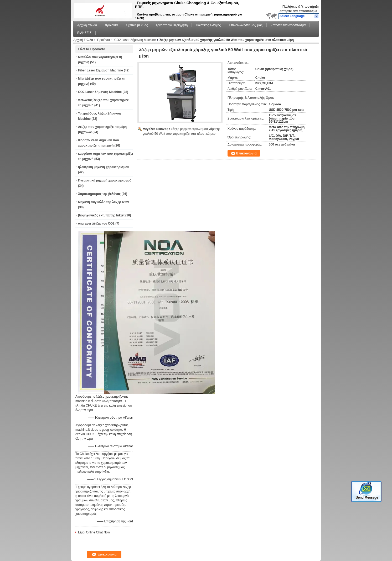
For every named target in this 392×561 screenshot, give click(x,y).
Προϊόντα (104, 40)
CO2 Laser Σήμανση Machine (135, 40)
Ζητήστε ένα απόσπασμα (298, 11)
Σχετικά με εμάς (137, 25)
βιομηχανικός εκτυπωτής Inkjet (101, 215)
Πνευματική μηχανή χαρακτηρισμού (105, 180)
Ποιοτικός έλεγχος (208, 25)
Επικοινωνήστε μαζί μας (246, 25)
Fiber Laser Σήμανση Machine (100, 70)
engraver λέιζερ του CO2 (96, 224)
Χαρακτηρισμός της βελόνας (99, 194)
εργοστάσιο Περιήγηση (172, 25)
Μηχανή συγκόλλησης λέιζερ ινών (104, 202)
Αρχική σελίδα (87, 25)
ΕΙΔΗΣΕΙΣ (84, 33)
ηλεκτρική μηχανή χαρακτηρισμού (104, 167)
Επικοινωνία (246, 153)
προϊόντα (112, 25)
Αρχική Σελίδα (83, 40)
